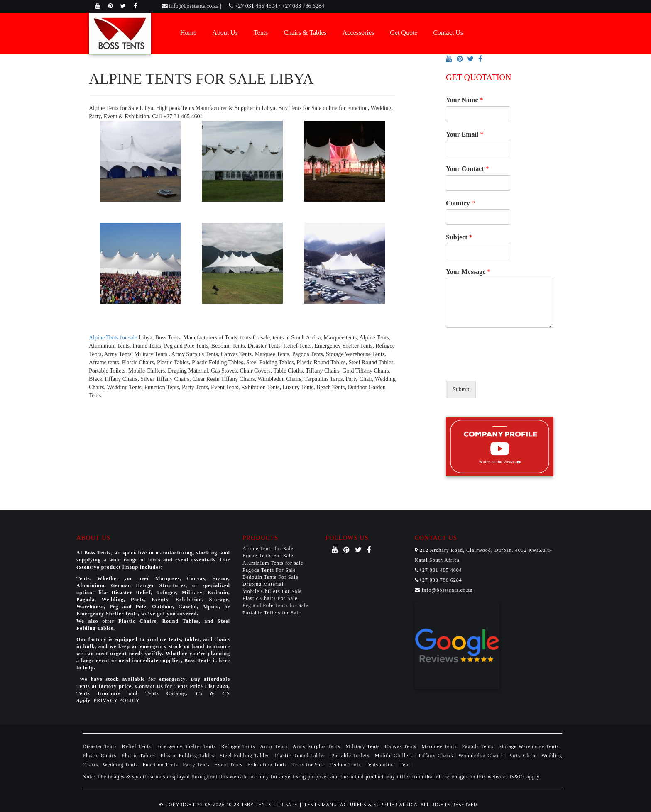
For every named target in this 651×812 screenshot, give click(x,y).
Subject (459, 237)
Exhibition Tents (268, 765)
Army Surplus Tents (318, 746)
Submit (461, 389)
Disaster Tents (101, 746)
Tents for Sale (308, 765)
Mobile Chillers (395, 756)
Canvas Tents (402, 746)
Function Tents (161, 765)
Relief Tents (138, 746)
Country (460, 203)
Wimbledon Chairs (482, 756)
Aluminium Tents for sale (273, 563)
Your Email (465, 134)
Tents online (381, 765)
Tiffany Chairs (437, 756)
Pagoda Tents (479, 746)
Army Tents (275, 746)
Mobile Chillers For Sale (272, 591)
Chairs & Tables (305, 33)
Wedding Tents (121, 765)
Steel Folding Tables (246, 756)
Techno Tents (345, 765)
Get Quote (404, 33)
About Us (225, 33)
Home (188, 33)
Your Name (464, 100)
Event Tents (230, 765)
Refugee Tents (239, 746)
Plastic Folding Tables (189, 756)
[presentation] (509, 367)
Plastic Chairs (100, 756)
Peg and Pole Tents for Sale (275, 605)
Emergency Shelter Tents (187, 746)
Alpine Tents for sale (113, 338)
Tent (405, 765)
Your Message (468, 272)
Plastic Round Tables (301, 756)
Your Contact (467, 169)
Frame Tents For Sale (268, 556)
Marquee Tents (440, 746)
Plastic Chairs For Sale (270, 598)
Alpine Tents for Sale (268, 549)
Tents (261, 33)
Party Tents (197, 765)
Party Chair (523, 756)
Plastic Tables (139, 756)
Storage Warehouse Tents (530, 746)
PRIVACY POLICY (117, 700)
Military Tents (363, 746)
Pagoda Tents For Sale (269, 570)
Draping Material (263, 584)
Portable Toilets (351, 756)
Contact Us (448, 33)
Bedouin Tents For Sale (270, 577)
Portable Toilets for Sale (272, 613)
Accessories (358, 33)
